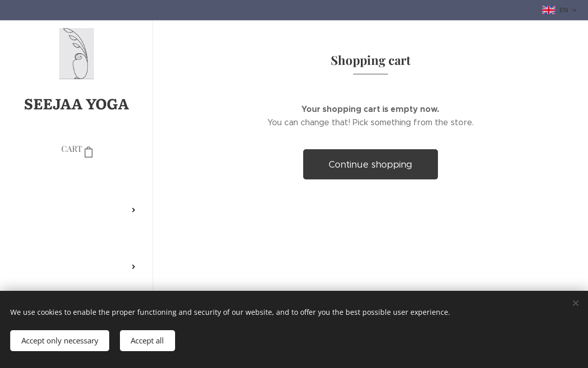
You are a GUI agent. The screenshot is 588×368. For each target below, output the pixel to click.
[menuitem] (77, 180)
